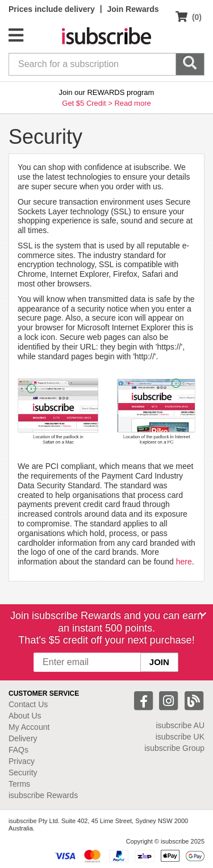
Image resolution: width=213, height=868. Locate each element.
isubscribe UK (180, 737)
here (184, 562)
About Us (25, 716)
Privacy (22, 761)
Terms (19, 784)
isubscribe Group (174, 748)
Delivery (23, 738)
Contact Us (28, 704)
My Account (29, 727)
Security (23, 773)
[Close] (203, 614)
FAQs (18, 750)
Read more (132, 103)
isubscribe (180, 725)
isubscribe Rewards (43, 795)
